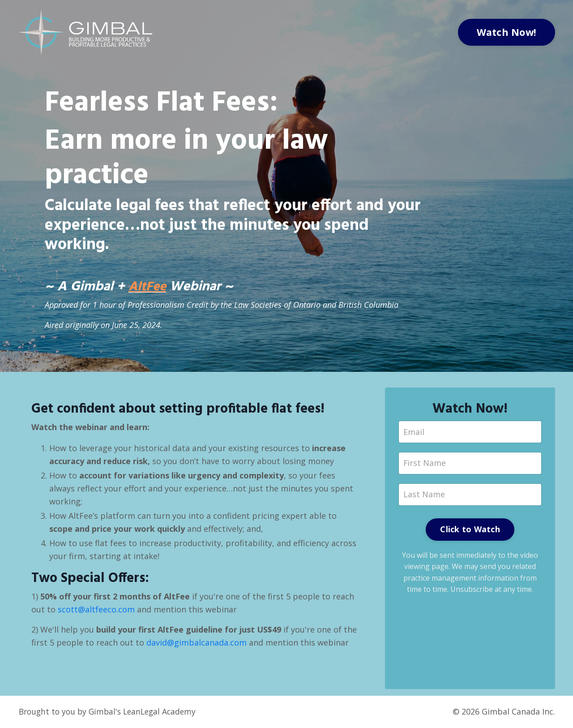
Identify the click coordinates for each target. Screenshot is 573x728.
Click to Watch (470, 530)
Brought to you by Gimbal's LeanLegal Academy (110, 712)
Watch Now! (507, 32)
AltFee (148, 288)
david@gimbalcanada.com (197, 643)
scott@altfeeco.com (96, 611)
